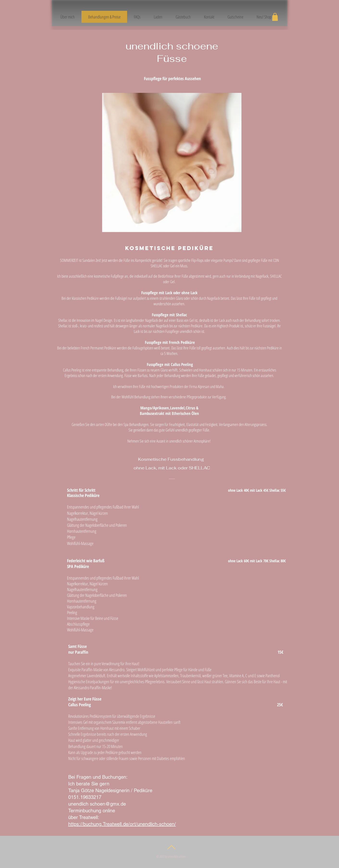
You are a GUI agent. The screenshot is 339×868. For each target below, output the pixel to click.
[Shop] (275, 17)
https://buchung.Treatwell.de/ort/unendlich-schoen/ (122, 824)
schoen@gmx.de (108, 804)
